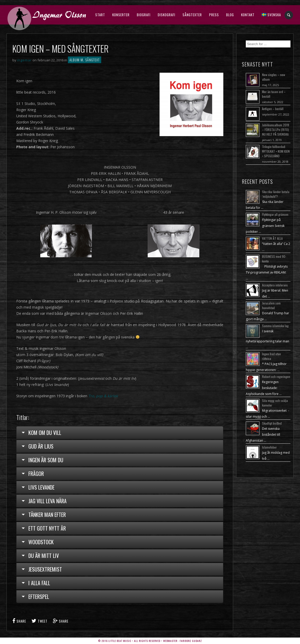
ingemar (24, 60)
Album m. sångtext (85, 60)
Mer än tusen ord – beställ (274, 94)
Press (214, 15)
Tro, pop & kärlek (103, 396)
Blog (230, 15)
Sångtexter (192, 15)
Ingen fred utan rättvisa (271, 356)
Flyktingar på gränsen (275, 214)
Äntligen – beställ (273, 109)
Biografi (144, 15)
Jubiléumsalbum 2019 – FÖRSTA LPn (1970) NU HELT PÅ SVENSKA (276, 130)
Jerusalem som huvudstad (271, 305)
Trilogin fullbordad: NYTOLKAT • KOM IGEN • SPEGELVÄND (276, 151)
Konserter (121, 15)
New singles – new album (274, 77)
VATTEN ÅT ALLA (272, 238)
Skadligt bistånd (272, 423)
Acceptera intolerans (275, 285)
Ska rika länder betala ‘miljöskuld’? (276, 194)
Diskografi (167, 15)
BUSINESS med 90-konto (274, 259)
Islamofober (269, 447)
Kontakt (248, 15)
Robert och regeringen (276, 377)
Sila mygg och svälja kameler (275, 403)
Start (100, 15)
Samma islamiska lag (275, 326)
